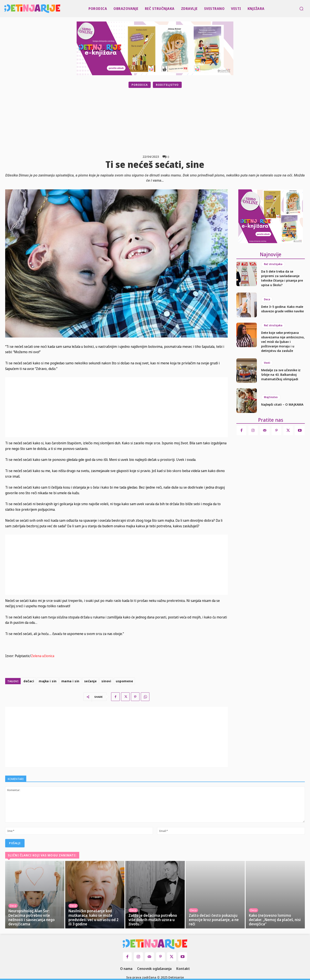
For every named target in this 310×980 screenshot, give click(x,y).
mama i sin (70, 681)
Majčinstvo (271, 397)
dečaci (29, 681)
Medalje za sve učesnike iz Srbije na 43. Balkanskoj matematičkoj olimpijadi (281, 374)
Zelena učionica (43, 656)
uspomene (124, 681)
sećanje (91, 681)
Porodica (140, 85)
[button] (301, 9)
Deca (267, 299)
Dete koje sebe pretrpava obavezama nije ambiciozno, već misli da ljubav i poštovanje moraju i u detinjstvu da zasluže (283, 342)
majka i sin (48, 681)
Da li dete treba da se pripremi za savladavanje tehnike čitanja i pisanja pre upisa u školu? (282, 278)
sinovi (106, 681)
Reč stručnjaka (273, 264)
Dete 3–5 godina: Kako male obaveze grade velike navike (282, 309)
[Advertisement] (166, 121)
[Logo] (5, 9)
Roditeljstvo (167, 85)
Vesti (267, 363)
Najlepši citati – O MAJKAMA (282, 404)
